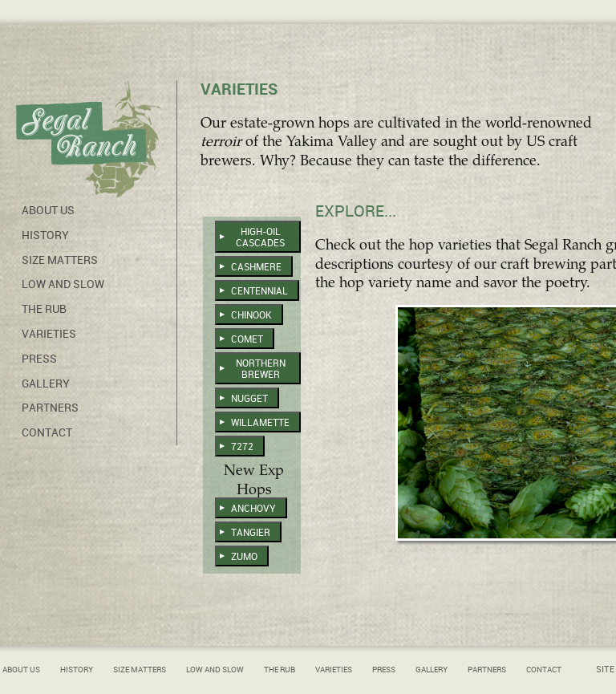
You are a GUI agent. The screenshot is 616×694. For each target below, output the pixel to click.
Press (39, 359)
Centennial (259, 291)
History (45, 235)
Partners (50, 408)
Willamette (260, 423)
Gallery (46, 384)
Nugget (249, 399)
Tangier (251, 533)
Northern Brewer (261, 369)
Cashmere (256, 267)
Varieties (49, 334)
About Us (48, 210)
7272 (242, 447)
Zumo (244, 557)
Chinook (251, 315)
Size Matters (60, 260)
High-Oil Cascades (260, 237)
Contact (47, 432)
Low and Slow (63, 284)
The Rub (44, 309)
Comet (247, 339)
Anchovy (253, 509)
